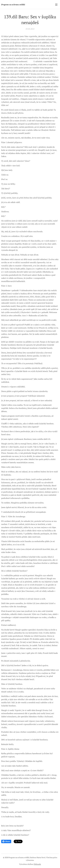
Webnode (37, 864)
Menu (56, 5)
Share (6, 841)
